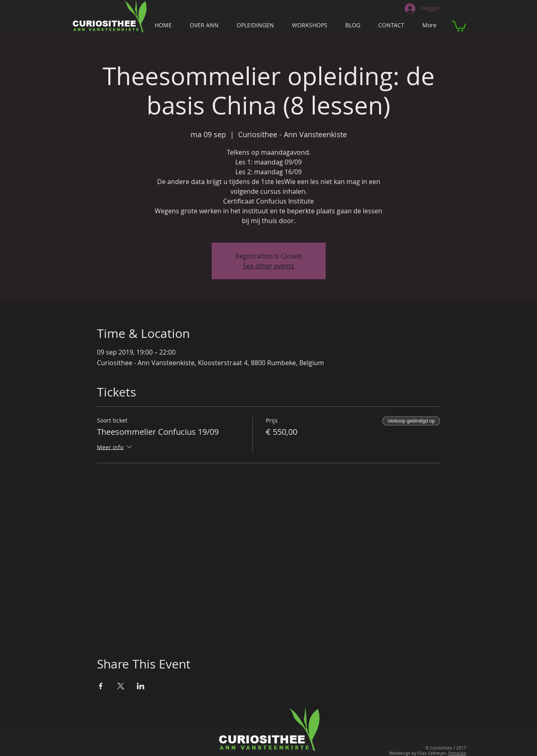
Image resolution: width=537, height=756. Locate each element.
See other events (268, 266)
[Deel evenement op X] (121, 686)
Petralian (457, 753)
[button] (459, 25)
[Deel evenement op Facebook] (101, 686)
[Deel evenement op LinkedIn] (141, 686)
